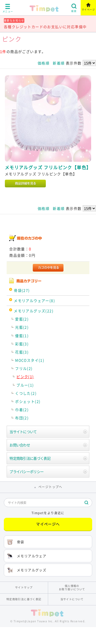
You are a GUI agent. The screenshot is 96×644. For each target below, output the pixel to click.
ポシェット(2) (28, 401)
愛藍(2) (22, 319)
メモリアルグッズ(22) (34, 311)
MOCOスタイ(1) (30, 360)
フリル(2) (24, 368)
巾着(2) (22, 410)
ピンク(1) (25, 377)
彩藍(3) (22, 344)
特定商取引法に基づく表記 (30, 458)
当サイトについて (23, 432)
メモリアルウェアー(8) (34, 300)
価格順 (44, 63)
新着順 (59, 63)
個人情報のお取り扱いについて (72, 587)
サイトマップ (24, 587)
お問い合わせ (20, 445)
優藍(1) (22, 336)
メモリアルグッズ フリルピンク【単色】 (48, 167)
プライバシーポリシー (26, 471)
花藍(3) (22, 352)
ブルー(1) (25, 385)
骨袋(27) (22, 290)
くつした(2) (26, 393)
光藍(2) (22, 327)
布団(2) (22, 418)
